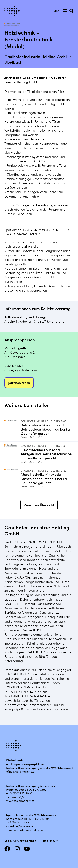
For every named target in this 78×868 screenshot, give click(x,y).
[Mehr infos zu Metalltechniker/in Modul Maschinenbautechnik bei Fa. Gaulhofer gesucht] (13, 479)
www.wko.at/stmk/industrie (24, 830)
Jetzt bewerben (19, 383)
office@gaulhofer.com (21, 370)
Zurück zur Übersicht (39, 505)
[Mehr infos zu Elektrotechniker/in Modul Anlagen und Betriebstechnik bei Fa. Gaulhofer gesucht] (13, 454)
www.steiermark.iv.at (20, 801)
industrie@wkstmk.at (20, 826)
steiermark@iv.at (17, 797)
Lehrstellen (11, 77)
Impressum (51, 840)
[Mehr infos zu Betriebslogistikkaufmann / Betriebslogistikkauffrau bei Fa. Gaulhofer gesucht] (13, 429)
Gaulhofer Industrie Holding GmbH (35, 80)
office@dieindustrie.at (21, 771)
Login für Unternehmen (20, 840)
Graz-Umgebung (35, 77)
